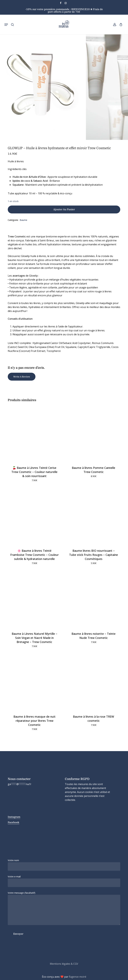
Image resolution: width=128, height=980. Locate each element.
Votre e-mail (64, 881)
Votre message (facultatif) (64, 909)
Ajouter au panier (64, 209)
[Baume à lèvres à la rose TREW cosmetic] (94, 682)
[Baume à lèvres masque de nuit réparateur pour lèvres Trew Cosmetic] (35, 682)
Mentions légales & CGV (64, 964)
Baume (23, 220)
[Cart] (120, 25)
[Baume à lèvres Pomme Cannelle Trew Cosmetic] (94, 433)
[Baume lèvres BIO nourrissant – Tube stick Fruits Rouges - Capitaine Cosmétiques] (94, 516)
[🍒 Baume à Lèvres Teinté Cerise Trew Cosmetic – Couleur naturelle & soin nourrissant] (35, 433)
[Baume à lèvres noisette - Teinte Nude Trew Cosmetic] (94, 599)
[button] (6, 25)
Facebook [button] (14, 822)
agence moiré (78, 977)
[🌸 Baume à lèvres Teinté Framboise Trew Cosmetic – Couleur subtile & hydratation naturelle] (35, 516)
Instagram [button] (14, 817)
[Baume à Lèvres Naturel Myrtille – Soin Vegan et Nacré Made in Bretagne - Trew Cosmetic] (35, 599)
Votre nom (64, 865)
